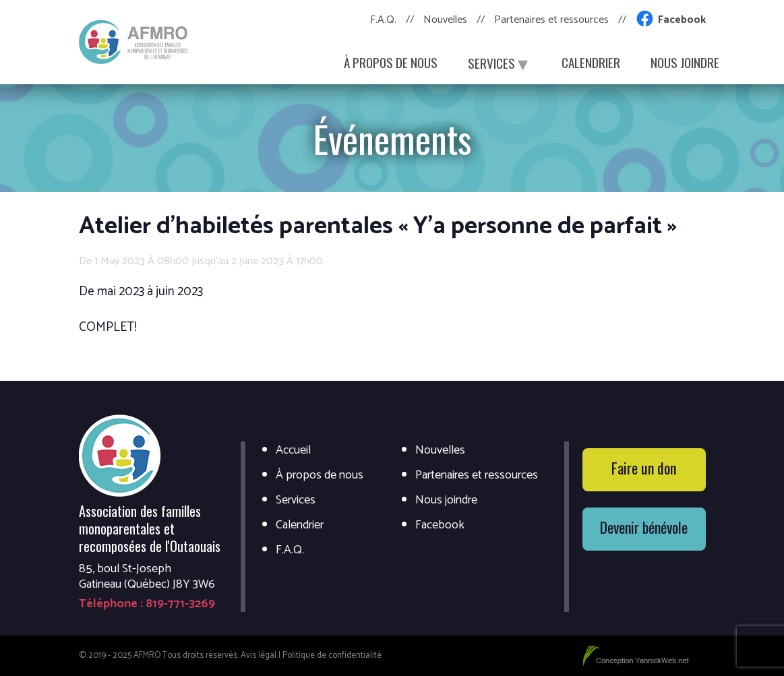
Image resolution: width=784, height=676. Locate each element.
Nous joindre (685, 62)
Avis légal (259, 655)
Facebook (682, 20)
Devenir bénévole (644, 527)
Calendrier (591, 62)
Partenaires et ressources (551, 20)
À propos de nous (391, 62)
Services (500, 62)
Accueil (293, 451)
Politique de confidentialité (332, 655)
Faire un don (644, 468)
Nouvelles (445, 20)
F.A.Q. (383, 20)
